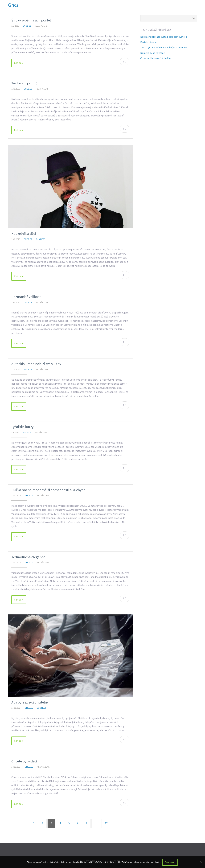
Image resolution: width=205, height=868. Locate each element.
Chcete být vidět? (24, 761)
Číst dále (19, 63)
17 (106, 823)
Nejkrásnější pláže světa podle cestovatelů (164, 37)
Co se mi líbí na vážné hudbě (155, 58)
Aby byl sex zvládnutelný (30, 702)
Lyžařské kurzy (22, 427)
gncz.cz (27, 26)
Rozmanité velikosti (27, 297)
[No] (201, 862)
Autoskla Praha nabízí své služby (36, 364)
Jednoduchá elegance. (29, 557)
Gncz (13, 5)
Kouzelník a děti (24, 234)
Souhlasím (170, 862)
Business (41, 239)
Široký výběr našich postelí (32, 20)
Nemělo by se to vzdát (152, 53)
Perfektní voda (148, 42)
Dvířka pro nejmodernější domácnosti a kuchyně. (49, 490)
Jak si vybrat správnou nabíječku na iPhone (164, 47)
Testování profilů (24, 83)
